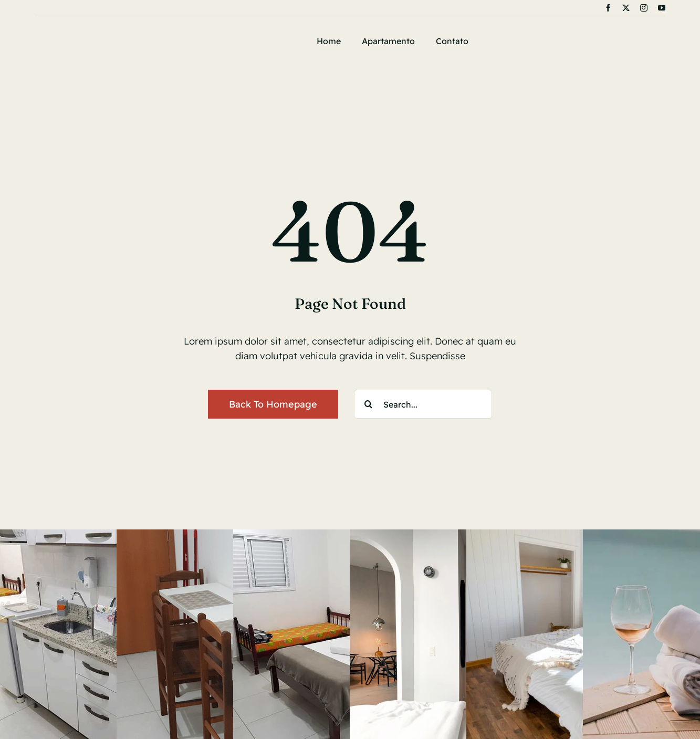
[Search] (368, 404)
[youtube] (662, 8)
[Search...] (423, 404)
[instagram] (644, 8)
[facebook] (608, 8)
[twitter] (626, 8)
